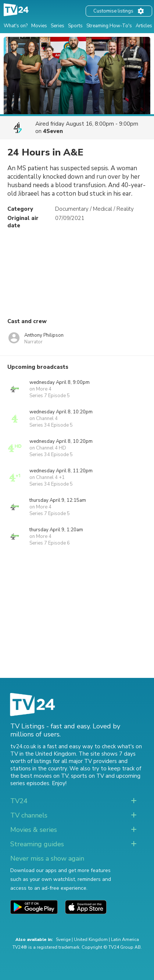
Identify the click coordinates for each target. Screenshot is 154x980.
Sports (75, 26)
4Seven (53, 131)
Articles (144, 26)
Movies (39, 26)
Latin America (125, 939)
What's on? (16, 26)
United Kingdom (91, 939)
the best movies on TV (39, 776)
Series (58, 26)
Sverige (63, 939)
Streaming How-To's (109, 26)
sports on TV (87, 776)
